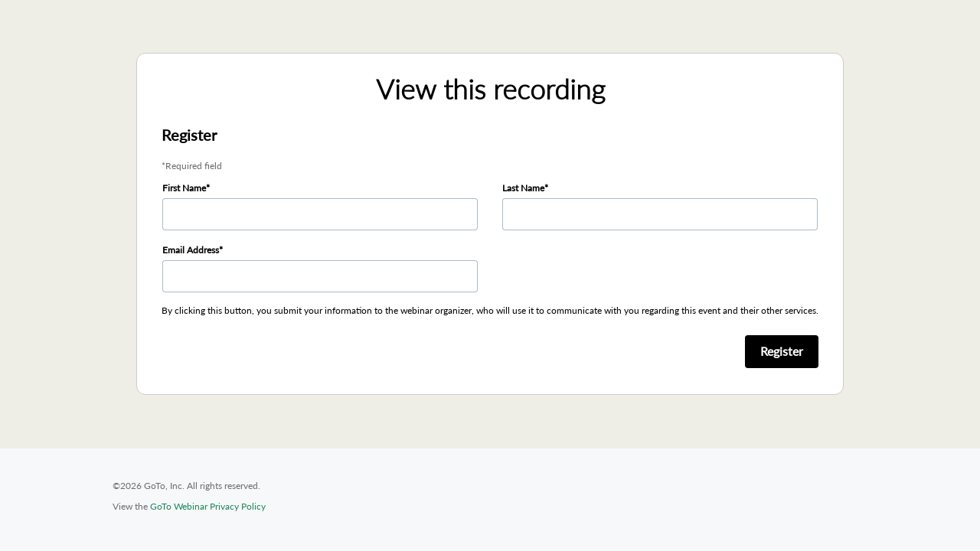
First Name (184, 188)
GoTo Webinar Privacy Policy (208, 506)
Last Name (523, 188)
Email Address (191, 250)
